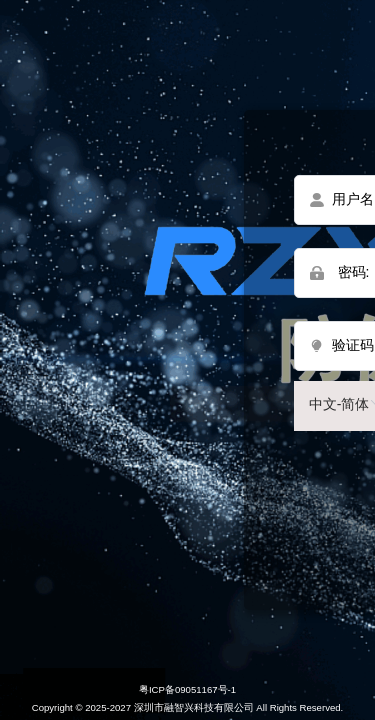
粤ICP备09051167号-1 (187, 689)
